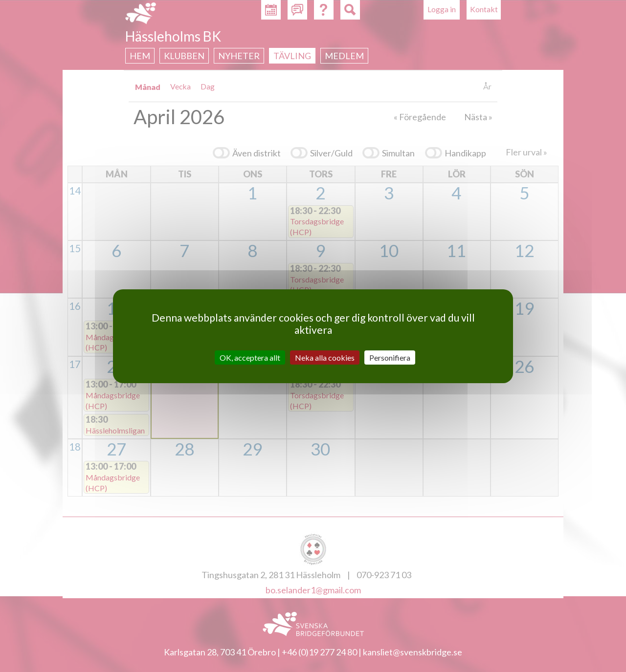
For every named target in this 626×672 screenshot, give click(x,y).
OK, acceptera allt (250, 357)
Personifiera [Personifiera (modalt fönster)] (390, 357)
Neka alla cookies (325, 357)
